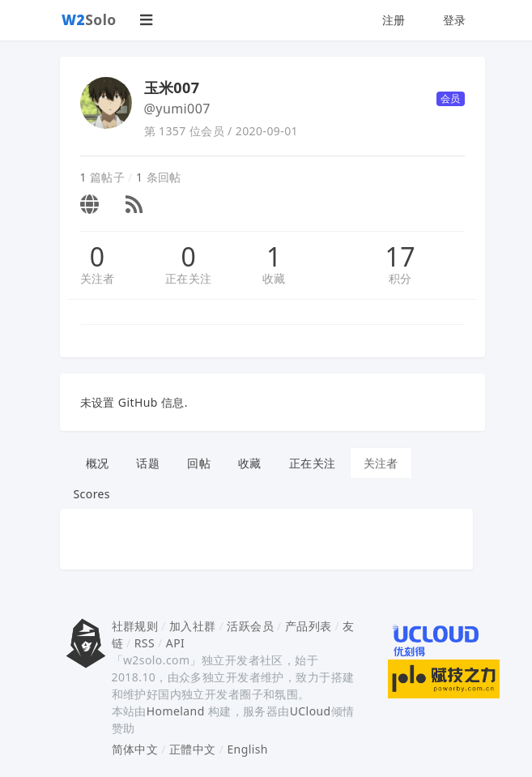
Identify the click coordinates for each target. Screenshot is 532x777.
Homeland (176, 711)
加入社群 (193, 626)
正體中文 (193, 749)
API (175, 643)
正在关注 (189, 278)
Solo (89, 19)
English (247, 749)
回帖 (199, 463)
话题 (148, 463)
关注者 (98, 278)
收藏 (274, 278)
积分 (400, 278)
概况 (98, 463)
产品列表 (309, 626)
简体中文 (135, 749)
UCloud (311, 711)
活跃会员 (250, 626)
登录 (455, 20)
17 (400, 257)
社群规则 (135, 626)
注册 (394, 20)
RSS (145, 643)
